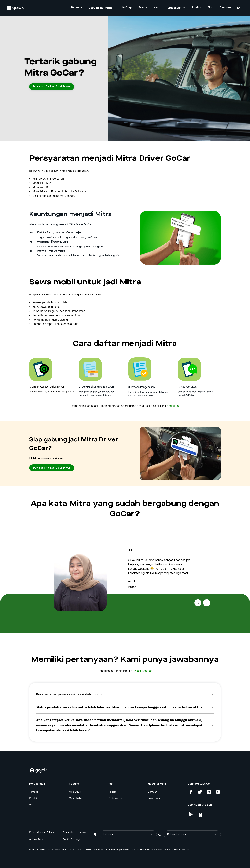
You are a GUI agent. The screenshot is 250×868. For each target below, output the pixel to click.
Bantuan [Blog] (153, 792)
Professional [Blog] (115, 798)
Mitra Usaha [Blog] (75, 798)
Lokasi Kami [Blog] (154, 798)
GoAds (143, 8)
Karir (156, 8)
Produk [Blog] (33, 798)
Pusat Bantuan (143, 671)
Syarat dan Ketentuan (75, 832)
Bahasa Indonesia (192, 834)
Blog (210, 8)
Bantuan (225, 8)
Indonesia (128, 834)
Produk (196, 8)
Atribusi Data (36, 839)
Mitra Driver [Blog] (75, 792)
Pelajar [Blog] (112, 792)
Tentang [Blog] (34, 792)
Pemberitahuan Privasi (42, 832)
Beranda (77, 8)
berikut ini (173, 406)
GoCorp (127, 8)
